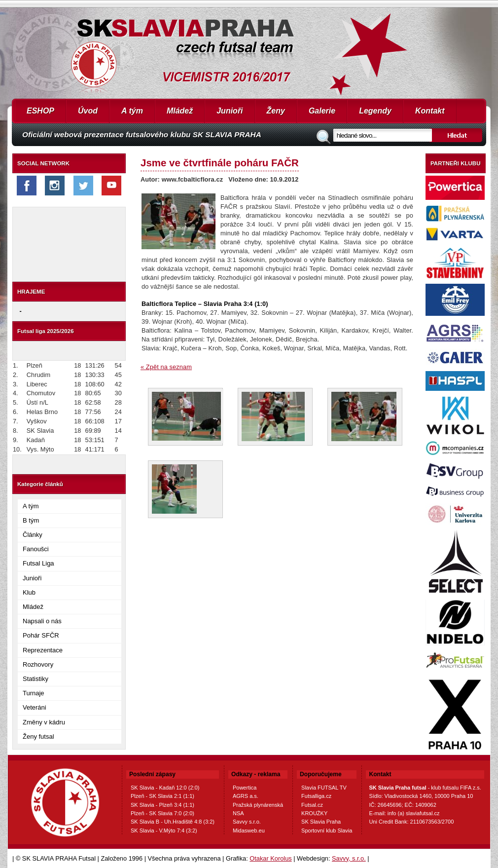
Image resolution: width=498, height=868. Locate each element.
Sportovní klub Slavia (327, 830)
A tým (132, 111)
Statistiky (36, 679)
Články (33, 535)
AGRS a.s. (246, 796)
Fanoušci (36, 549)
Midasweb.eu (249, 830)
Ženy (276, 111)
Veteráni (35, 707)
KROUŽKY (314, 813)
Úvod (88, 111)
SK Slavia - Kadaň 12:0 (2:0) (165, 788)
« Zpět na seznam (166, 367)
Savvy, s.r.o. (349, 858)
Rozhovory (38, 664)
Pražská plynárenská (258, 805)
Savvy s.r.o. (247, 822)
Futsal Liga (38, 563)
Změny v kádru (44, 722)
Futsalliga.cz (316, 796)
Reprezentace (43, 650)
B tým (31, 520)
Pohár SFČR (41, 635)
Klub (29, 592)
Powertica (245, 788)
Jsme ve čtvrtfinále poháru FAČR (220, 163)
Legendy (375, 111)
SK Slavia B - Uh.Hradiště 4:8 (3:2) (173, 822)
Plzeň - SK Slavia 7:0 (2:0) (162, 813)
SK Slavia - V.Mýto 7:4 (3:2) (164, 830)
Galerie (322, 111)
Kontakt (430, 111)
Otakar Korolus (270, 858)
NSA (238, 813)
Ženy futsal (38, 736)
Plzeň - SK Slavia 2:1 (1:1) (162, 796)
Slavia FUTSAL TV (324, 788)
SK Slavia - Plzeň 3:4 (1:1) (162, 805)
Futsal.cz (312, 805)
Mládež (180, 111)
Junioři (230, 111)
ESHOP (40, 111)
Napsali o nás (42, 621)
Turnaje (34, 693)
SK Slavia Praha (321, 822)
